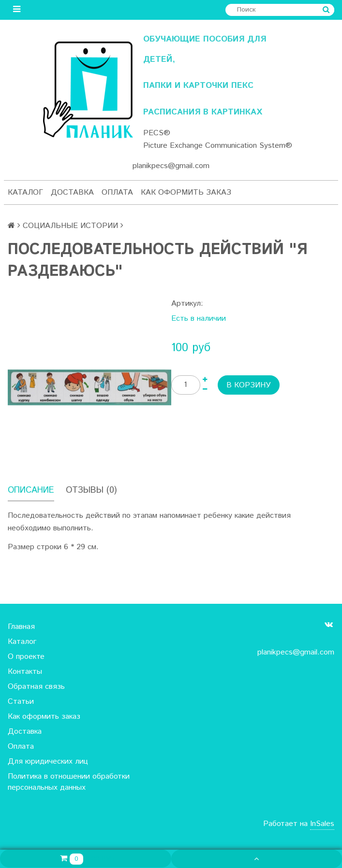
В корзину (249, 385)
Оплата (117, 192)
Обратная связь (36, 687)
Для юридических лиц (48, 761)
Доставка (72, 192)
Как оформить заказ (186, 192)
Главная (21, 627)
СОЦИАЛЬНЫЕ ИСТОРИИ (70, 226)
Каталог (25, 192)
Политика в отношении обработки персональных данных (69, 782)
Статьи (21, 702)
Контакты (25, 672)
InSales (322, 824)
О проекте (26, 657)
